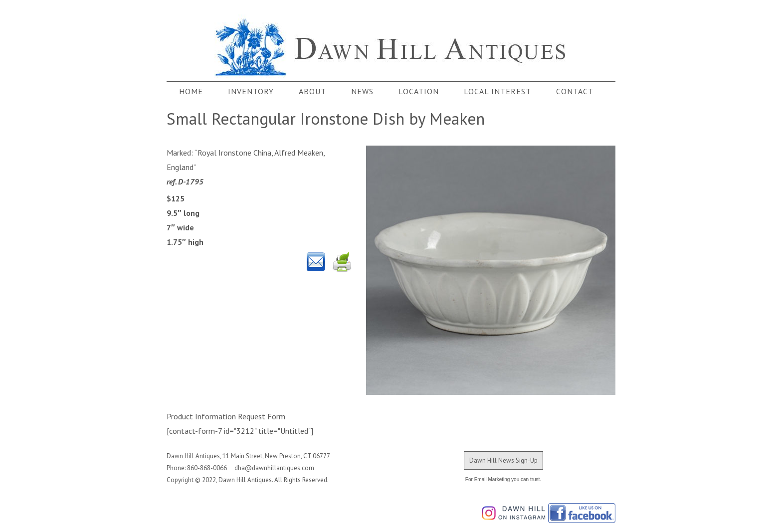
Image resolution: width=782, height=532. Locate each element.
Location (419, 91)
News (362, 91)
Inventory (251, 91)
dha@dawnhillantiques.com (271, 468)
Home (191, 91)
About (312, 91)
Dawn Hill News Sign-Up (503, 460)
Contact (575, 91)
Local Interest (497, 91)
